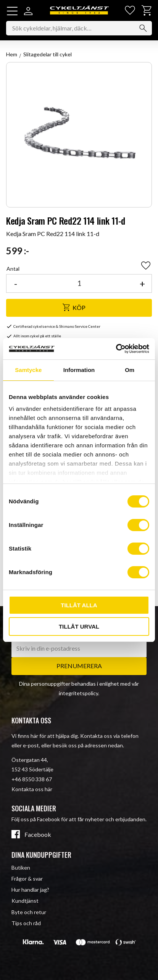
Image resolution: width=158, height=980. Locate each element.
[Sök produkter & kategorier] (79, 28)
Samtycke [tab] (28, 370)
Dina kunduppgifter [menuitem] (41, 855)
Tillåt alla (79, 605)
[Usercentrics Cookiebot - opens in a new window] (116, 349)
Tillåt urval (79, 626)
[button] (12, 11)
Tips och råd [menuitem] (26, 923)
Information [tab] (79, 370)
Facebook (38, 835)
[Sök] (143, 28)
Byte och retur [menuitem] (29, 912)
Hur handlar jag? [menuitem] (30, 890)
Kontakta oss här (32, 789)
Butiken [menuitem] (21, 867)
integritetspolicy (78, 693)
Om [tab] (130, 370)
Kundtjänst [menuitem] (25, 901)
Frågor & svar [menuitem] (27, 879)
